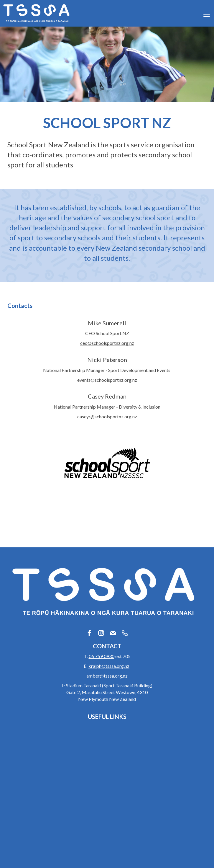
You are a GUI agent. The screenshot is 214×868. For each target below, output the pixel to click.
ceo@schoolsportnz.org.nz (107, 343)
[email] (113, 633)
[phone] (125, 633)
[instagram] (101, 633)
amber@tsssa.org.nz (107, 676)
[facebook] (89, 633)
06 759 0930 (102, 656)
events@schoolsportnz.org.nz (107, 380)
